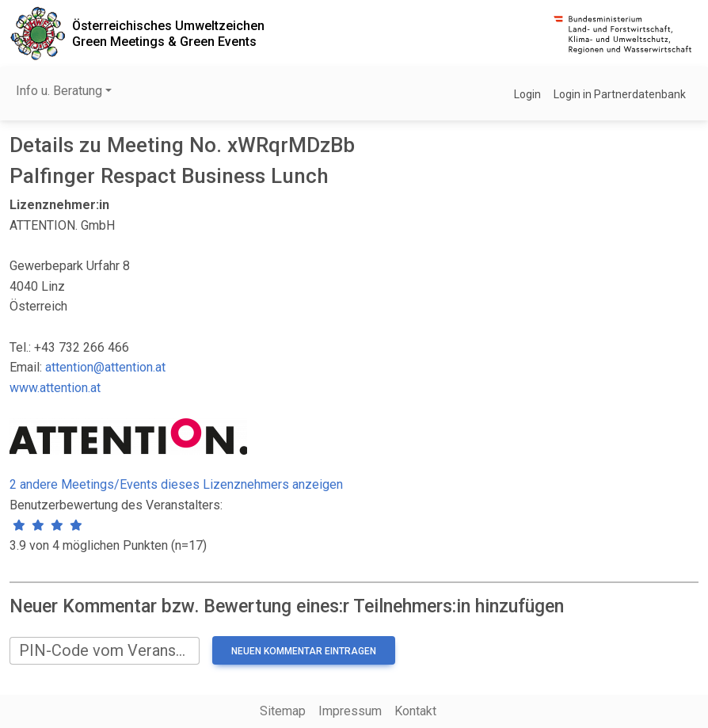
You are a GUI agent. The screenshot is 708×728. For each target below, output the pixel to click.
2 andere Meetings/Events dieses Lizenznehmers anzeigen (176, 484)
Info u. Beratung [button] (59, 91)
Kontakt (415, 711)
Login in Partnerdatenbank (620, 94)
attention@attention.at (105, 367)
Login (527, 94)
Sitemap (283, 711)
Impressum (350, 711)
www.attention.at (55, 388)
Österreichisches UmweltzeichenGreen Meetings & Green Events (168, 33)
